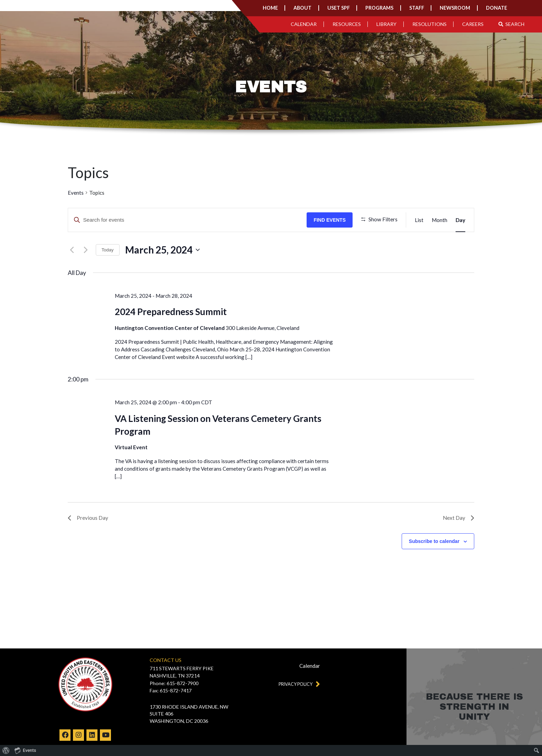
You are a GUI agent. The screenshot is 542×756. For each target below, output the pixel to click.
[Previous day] (72, 272)
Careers (473, 24)
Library (386, 24)
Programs (379, 8)
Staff (417, 8)
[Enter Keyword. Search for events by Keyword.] (188, 220)
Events (76, 193)
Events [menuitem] (25, 750)
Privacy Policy (299, 684)
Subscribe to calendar (434, 563)
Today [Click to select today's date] (108, 272)
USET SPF (339, 8)
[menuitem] (6, 750)
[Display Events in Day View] (460, 220)
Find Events (332, 220)
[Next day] (86, 272)
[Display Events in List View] (419, 220)
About (302, 8)
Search (512, 24)
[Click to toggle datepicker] (162, 272)
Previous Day (88, 540)
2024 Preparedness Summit (171, 333)
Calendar (304, 24)
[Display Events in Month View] (440, 220)
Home (270, 8)
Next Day (459, 540)
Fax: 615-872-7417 (171, 690)
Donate (497, 8)
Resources (347, 24)
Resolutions (429, 24)
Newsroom (455, 8)
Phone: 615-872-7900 (174, 683)
